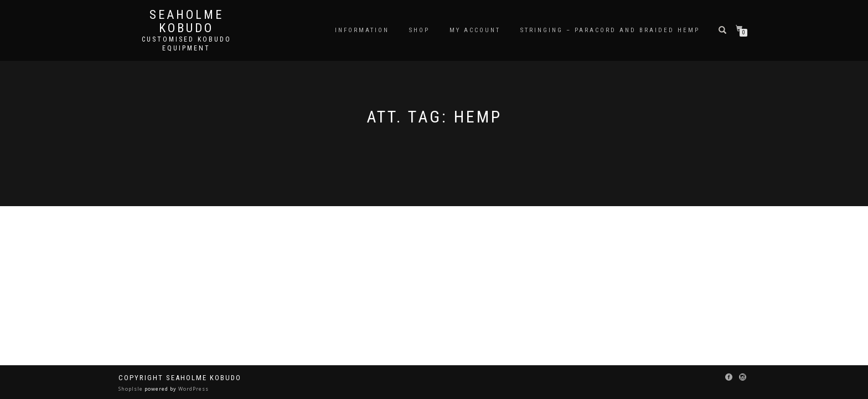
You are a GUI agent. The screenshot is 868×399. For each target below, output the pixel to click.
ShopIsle (131, 389)
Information (362, 30)
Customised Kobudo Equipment (187, 44)
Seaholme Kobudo (187, 22)
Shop (419, 30)
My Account (475, 30)
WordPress (193, 389)
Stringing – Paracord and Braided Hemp (610, 30)
